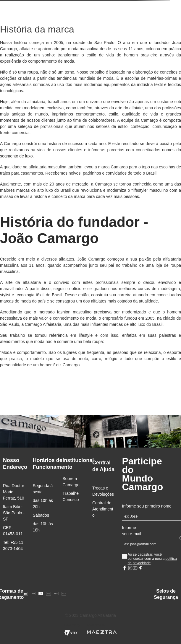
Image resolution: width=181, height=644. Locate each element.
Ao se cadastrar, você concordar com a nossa (152, 559)
